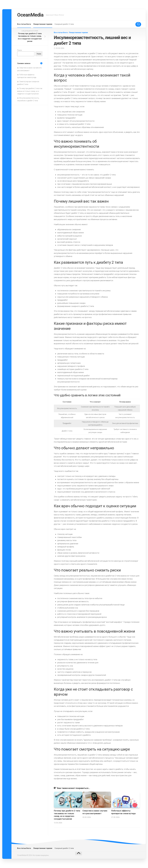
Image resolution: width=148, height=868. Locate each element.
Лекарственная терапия (43, 24)
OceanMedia (30, 15)
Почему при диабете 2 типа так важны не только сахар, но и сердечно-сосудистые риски (30, 91)
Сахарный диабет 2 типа (64, 24)
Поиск (20, 50)
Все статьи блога (24, 24)
